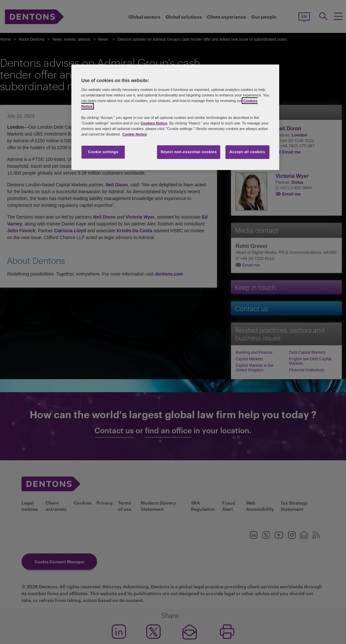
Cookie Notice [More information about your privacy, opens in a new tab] (135, 134)
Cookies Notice (154, 123)
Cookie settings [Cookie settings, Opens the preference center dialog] (103, 152)
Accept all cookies (247, 152)
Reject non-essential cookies (189, 152)
